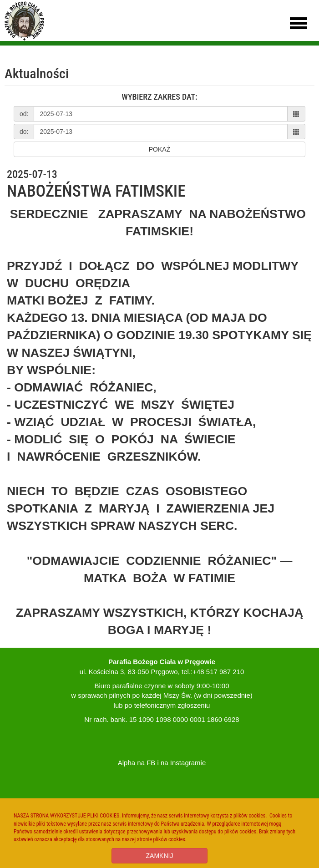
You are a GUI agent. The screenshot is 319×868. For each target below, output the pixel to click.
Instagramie (188, 763)
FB (151, 763)
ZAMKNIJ (160, 856)
